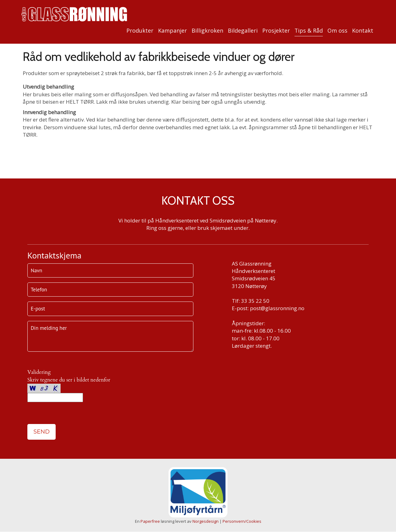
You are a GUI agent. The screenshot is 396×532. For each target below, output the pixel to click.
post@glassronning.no (277, 308)
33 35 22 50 (255, 301)
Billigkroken (207, 30)
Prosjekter (276, 30)
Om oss (337, 30)
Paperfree (150, 521)
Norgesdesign (206, 521)
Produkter (140, 30)
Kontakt (363, 30)
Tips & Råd (309, 30)
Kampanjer (172, 30)
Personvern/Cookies (242, 521)
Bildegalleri (243, 30)
